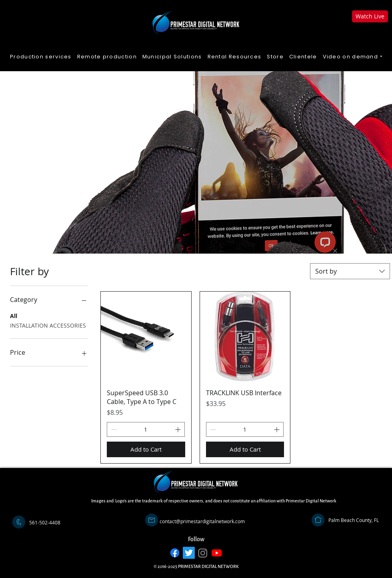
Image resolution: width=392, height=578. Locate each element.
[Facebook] (175, 553)
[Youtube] (217, 553)
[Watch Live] (370, 16)
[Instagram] (203, 553)
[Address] (318, 520)
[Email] (152, 520)
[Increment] (179, 429)
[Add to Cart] (146, 449)
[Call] (19, 522)
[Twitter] (189, 553)
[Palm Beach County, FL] (354, 520)
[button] (353, 57)
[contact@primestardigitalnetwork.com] (202, 521)
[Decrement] (113, 429)
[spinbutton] (146, 429)
